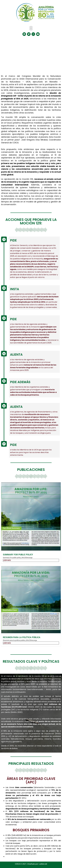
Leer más (7, 560)
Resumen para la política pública (22, 637)
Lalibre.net (43, 864)
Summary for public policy (18, 555)
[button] (31, 28)
